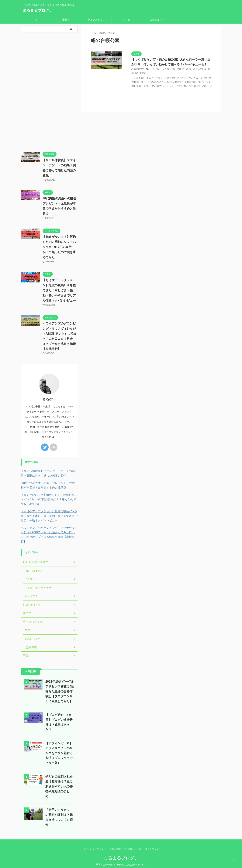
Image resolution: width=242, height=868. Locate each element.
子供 (173, 69)
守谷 (179, 69)
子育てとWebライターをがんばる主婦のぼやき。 (121, 858)
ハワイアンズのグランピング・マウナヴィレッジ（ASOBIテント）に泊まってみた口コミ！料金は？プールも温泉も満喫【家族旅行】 (49, 530)
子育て (66, 20)
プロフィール (134, 842)
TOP (36, 20)
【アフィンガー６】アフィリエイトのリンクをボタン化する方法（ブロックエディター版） (59, 746)
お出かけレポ (157, 20)
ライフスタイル (96, 20)
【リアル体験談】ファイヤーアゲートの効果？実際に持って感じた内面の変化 (49, 471)
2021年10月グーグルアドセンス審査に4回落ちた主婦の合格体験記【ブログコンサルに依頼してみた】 (60, 685)
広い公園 (187, 69)
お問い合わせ (117, 842)
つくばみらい (157, 69)
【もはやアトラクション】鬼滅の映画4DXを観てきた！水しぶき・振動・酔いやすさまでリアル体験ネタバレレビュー (59, 290)
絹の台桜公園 (199, 69)
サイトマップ (152, 842)
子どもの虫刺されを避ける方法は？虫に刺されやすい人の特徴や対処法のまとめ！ (59, 780)
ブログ (127, 20)
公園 (167, 69)
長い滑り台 (141, 73)
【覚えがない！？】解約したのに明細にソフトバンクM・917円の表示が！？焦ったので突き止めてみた (59, 247)
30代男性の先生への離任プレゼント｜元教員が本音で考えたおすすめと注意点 (49, 483)
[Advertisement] (49, 91)
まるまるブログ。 (38, 10)
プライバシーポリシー (95, 842)
